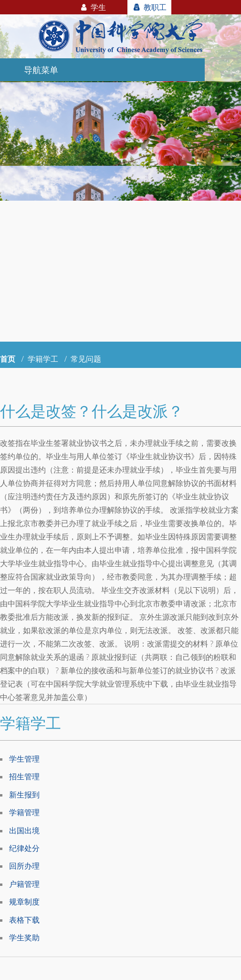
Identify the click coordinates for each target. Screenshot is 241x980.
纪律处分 (24, 848)
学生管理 (24, 759)
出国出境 (24, 830)
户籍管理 (24, 884)
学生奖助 (24, 937)
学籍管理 (24, 812)
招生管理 (24, 776)
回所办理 (24, 866)
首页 (8, 359)
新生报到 (24, 795)
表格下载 (24, 920)
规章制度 (24, 902)
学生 (93, 7)
